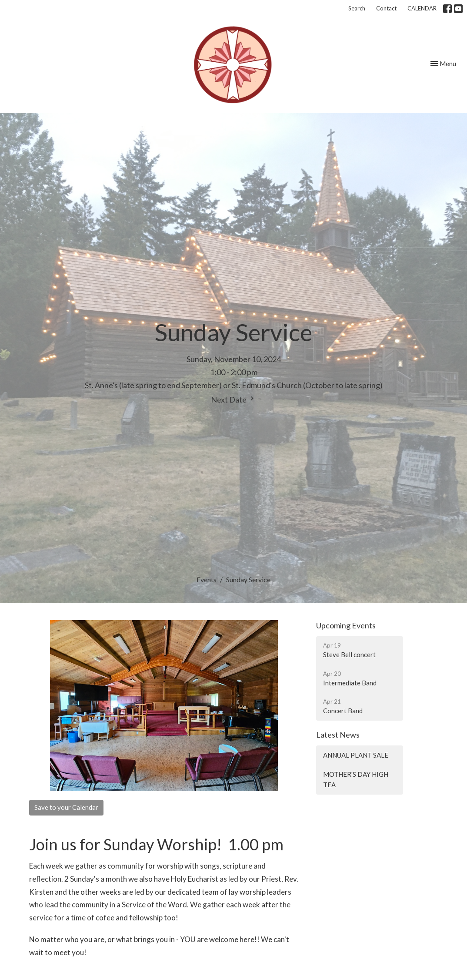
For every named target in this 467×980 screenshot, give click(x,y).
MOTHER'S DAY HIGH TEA (356, 779)
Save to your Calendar (66, 807)
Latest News (338, 735)
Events (207, 579)
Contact (386, 8)
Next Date (233, 399)
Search (357, 8)
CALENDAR (422, 8)
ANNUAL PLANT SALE (356, 755)
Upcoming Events (346, 625)
